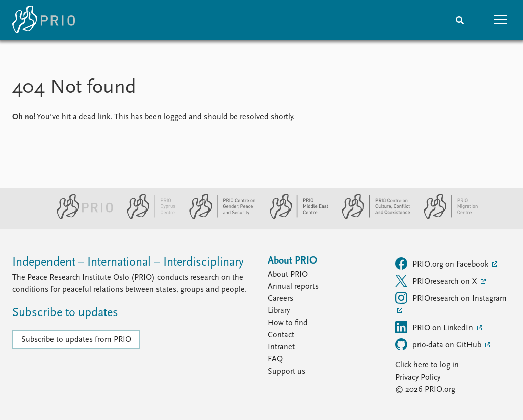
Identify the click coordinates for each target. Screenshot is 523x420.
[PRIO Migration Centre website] (445, 217)
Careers (280, 299)
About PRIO (288, 275)
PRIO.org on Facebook (443, 264)
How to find (288, 323)
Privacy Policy (418, 378)
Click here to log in (427, 365)
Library (279, 311)
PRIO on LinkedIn (435, 327)
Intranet (281, 347)
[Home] (43, 20)
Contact (281, 335)
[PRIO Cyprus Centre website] (147, 217)
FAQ (275, 359)
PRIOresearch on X (437, 281)
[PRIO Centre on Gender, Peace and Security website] (218, 217)
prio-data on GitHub (439, 344)
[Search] (460, 20)
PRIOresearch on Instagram (451, 298)
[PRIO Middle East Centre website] (295, 217)
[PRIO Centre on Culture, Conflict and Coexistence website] (372, 217)
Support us (286, 372)
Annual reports (293, 287)
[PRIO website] (81, 217)
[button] (500, 20)
